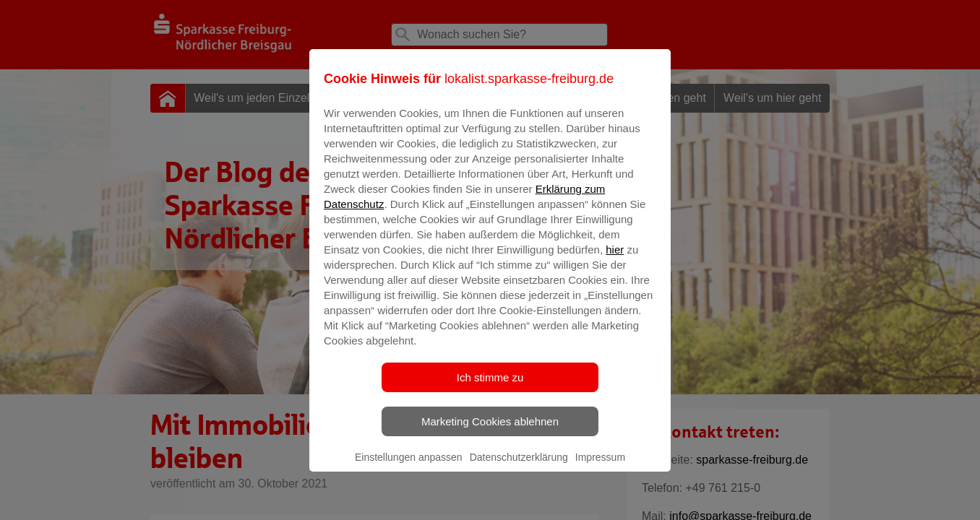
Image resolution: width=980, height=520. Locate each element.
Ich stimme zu (490, 387)
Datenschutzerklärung (519, 467)
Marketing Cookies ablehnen (490, 432)
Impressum (600, 467)
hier (615, 260)
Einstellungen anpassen (409, 467)
